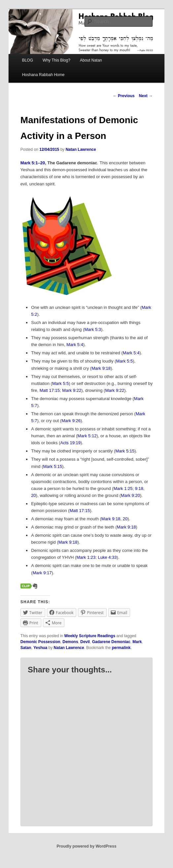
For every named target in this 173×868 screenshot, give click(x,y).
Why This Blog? (56, 60)
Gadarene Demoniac (111, 642)
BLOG (28, 60)
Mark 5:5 (125, 361)
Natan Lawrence (81, 149)
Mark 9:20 (130, 495)
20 (33, 495)
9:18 (139, 488)
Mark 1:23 (86, 557)
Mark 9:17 (42, 573)
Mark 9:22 (72, 390)
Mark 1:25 (123, 488)
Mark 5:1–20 (33, 163)
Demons (70, 642)
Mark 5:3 (93, 329)
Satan (26, 648)
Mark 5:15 (125, 451)
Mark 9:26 (71, 421)
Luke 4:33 (107, 557)
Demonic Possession (40, 642)
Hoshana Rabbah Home (43, 75)
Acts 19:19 (70, 443)
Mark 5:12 (87, 436)
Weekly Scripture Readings (90, 636)
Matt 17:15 (50, 390)
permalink (121, 648)
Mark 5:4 (75, 345)
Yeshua (40, 648)
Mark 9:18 (101, 368)
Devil (85, 642)
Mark (137, 642)
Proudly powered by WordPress (86, 846)
